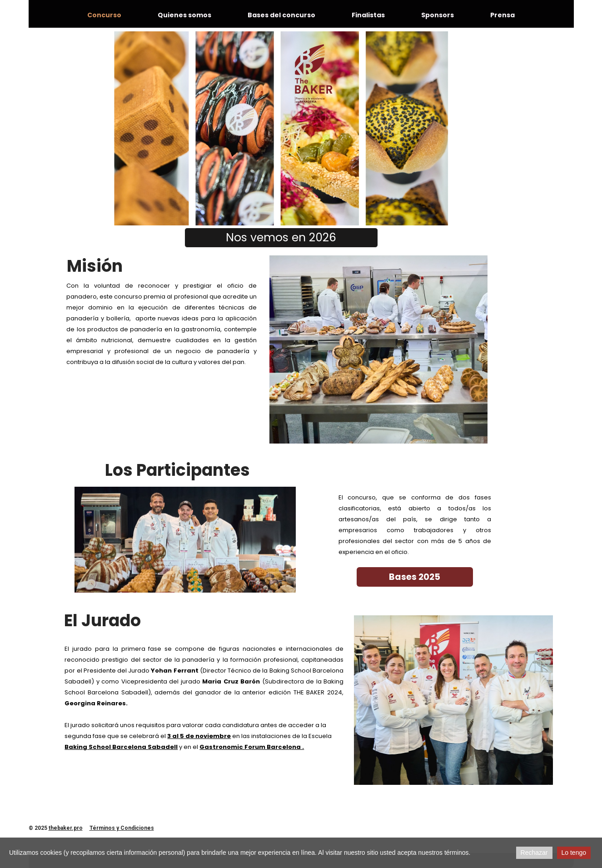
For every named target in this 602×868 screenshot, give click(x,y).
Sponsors (438, 15)
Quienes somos (184, 15)
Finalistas (368, 15)
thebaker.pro (66, 828)
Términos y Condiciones (122, 828)
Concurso (104, 15)
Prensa (502, 15)
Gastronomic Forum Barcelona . (252, 747)
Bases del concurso (281, 15)
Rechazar (534, 853)
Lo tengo (574, 853)
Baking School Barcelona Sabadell (121, 747)
